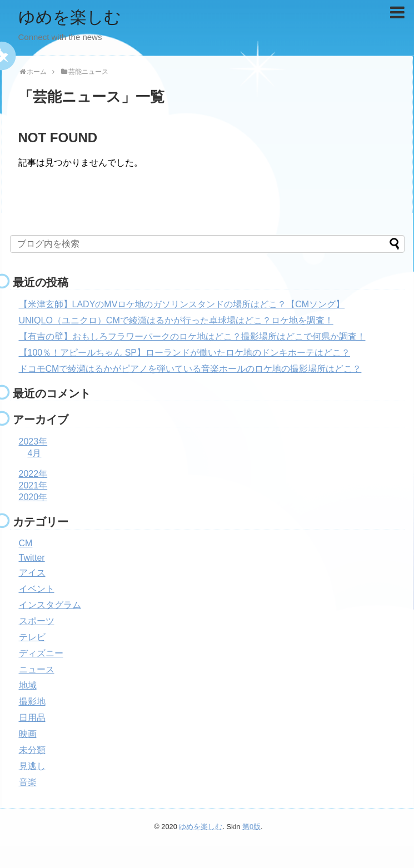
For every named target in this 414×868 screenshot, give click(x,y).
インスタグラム (50, 605)
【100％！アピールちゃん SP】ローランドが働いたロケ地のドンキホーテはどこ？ (184, 353)
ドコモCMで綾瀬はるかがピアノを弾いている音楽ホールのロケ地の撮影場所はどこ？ (190, 369)
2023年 (33, 442)
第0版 (251, 827)
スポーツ (37, 621)
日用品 (32, 718)
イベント (37, 589)
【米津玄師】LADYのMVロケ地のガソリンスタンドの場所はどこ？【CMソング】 (182, 304)
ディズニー (41, 653)
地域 (28, 685)
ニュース (37, 669)
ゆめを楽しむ (70, 17)
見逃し (32, 766)
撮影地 (32, 702)
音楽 (28, 782)
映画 (28, 734)
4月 (35, 453)
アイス (32, 573)
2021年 (33, 485)
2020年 (33, 497)
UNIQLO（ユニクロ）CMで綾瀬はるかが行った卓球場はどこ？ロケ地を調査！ (176, 320)
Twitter (32, 558)
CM (26, 543)
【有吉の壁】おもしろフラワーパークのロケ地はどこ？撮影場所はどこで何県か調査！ (192, 336)
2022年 (33, 474)
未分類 (32, 750)
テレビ (32, 637)
